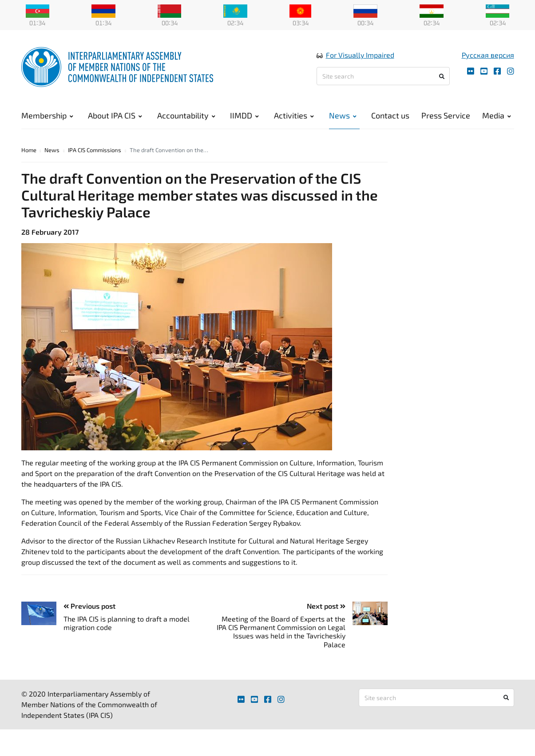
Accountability (186, 115)
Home (29, 150)
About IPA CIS (115, 115)
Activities (294, 115)
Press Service (446, 115)
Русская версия (488, 55)
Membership (47, 115)
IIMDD (244, 115)
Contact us (390, 115)
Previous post (89, 606)
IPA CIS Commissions (95, 150)
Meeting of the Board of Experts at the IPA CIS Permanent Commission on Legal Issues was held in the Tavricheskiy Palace (281, 632)
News (343, 115)
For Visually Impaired (360, 55)
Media (497, 115)
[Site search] (383, 76)
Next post (326, 606)
